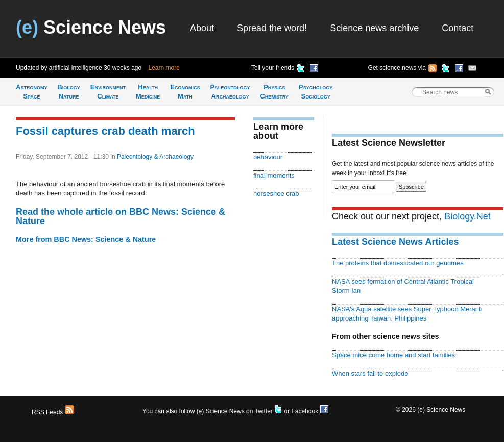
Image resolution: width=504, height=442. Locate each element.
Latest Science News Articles (395, 242)
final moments (274, 175)
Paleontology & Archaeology (155, 157)
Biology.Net (467, 216)
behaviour (268, 157)
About (202, 28)
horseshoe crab (276, 194)
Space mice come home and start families (393, 355)
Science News (91, 27)
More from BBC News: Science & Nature (86, 239)
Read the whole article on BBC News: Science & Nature (121, 216)
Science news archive (374, 28)
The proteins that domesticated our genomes (398, 263)
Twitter (268, 411)
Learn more (164, 68)
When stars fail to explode (370, 373)
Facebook (309, 411)
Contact (458, 28)
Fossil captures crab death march (105, 131)
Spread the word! (272, 28)
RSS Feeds (53, 412)
